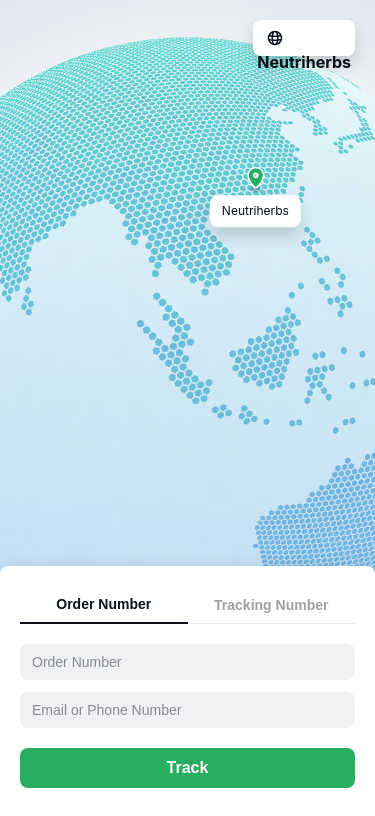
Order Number (103, 604)
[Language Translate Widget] (277, 36)
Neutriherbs (304, 62)
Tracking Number (271, 605)
